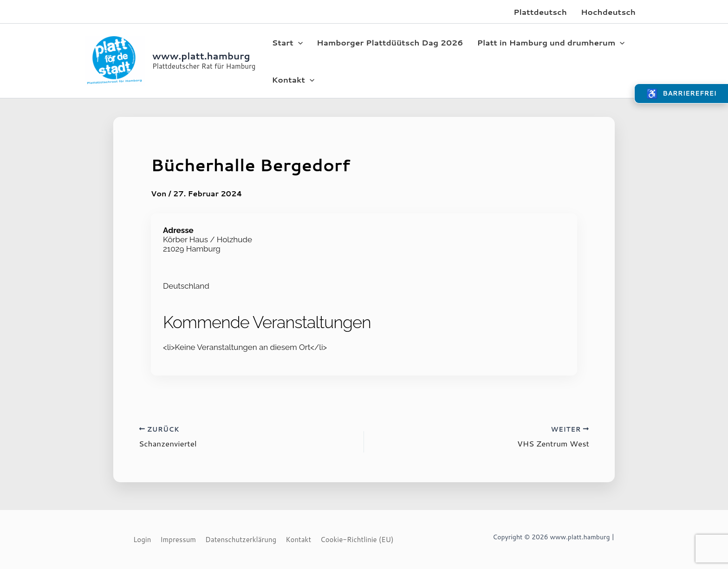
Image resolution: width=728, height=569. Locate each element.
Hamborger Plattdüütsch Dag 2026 (390, 42)
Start (287, 42)
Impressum (178, 540)
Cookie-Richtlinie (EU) (357, 540)
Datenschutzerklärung (241, 540)
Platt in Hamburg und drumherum (551, 42)
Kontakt (293, 79)
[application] (298, 42)
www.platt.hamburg (201, 56)
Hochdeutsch (608, 12)
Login (142, 540)
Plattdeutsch (540, 12)
